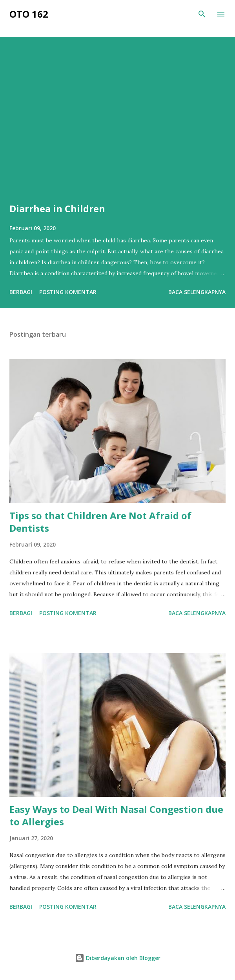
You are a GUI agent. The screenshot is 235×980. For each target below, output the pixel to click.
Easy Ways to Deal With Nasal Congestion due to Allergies (116, 815)
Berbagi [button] (21, 292)
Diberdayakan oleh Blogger (118, 958)
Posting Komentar (68, 292)
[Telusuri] (202, 14)
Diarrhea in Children (57, 208)
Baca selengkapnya (197, 292)
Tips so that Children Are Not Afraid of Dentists (100, 522)
